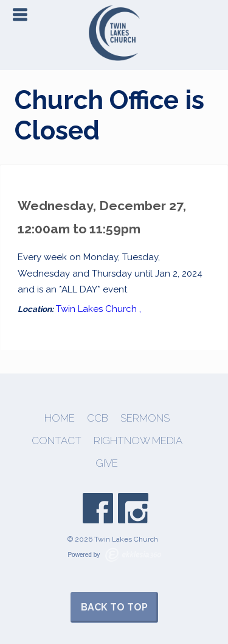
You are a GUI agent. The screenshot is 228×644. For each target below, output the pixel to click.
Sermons (145, 418)
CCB (98, 418)
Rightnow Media (138, 441)
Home (60, 418)
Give (107, 463)
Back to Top (114, 607)
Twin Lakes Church (96, 309)
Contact (57, 441)
